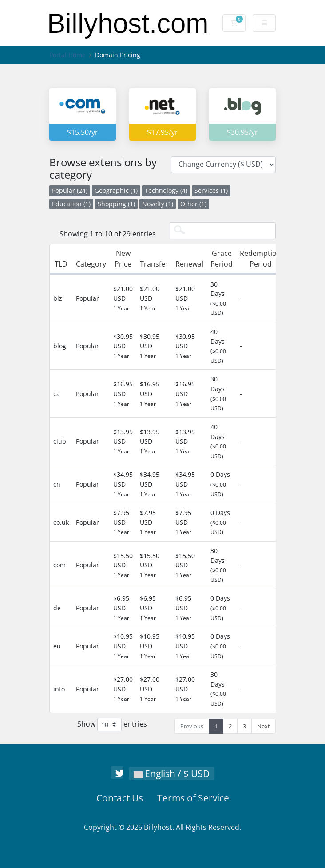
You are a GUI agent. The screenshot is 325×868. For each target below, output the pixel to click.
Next (264, 726)
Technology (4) (166, 190)
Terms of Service (193, 798)
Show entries (112, 725)
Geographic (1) (116, 190)
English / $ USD (172, 774)
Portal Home (67, 55)
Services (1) (211, 190)
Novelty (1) (158, 204)
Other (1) (193, 204)
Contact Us (120, 798)
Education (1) (71, 204)
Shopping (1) (116, 204)
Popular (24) (70, 190)
